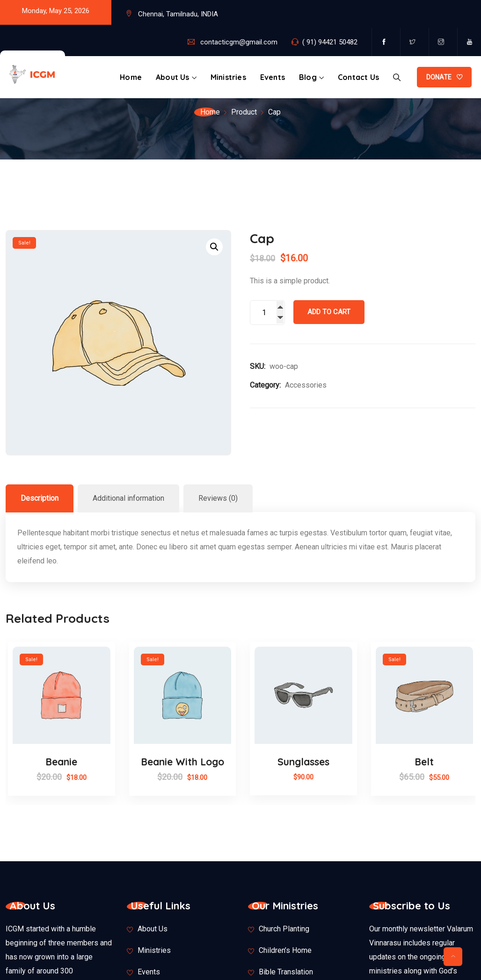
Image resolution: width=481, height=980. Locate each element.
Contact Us (358, 77)
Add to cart (329, 312)
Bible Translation (286, 972)
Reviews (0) (218, 498)
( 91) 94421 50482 (330, 42)
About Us (173, 77)
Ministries (228, 77)
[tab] (40, 498)
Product (244, 112)
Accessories (306, 385)
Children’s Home (285, 950)
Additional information (128, 498)
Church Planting (284, 929)
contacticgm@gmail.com (239, 42)
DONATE (439, 77)
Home (131, 77)
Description (40, 498)
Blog (308, 77)
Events (273, 77)
